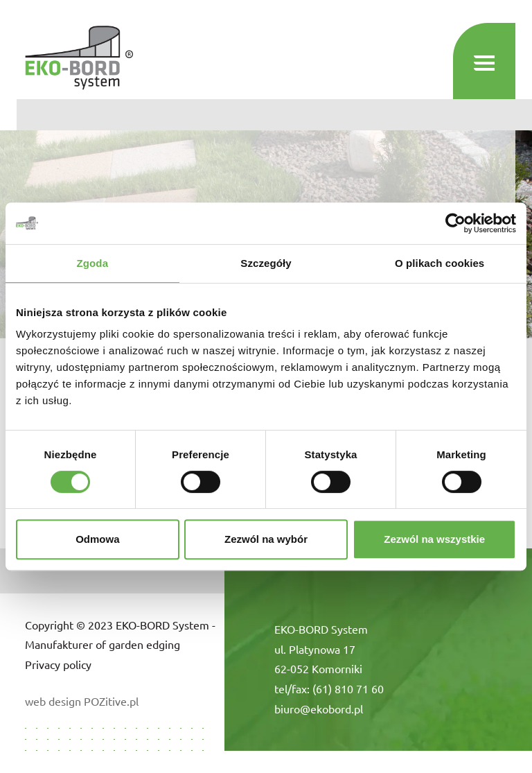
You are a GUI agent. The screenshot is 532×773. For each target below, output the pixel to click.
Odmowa (97, 539)
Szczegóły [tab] (266, 263)
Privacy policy (58, 664)
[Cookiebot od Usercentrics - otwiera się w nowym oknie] (455, 223)
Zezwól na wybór (266, 539)
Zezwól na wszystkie (434, 539)
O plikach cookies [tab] (440, 263)
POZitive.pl (111, 701)
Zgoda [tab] (93, 263)
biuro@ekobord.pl (319, 709)
